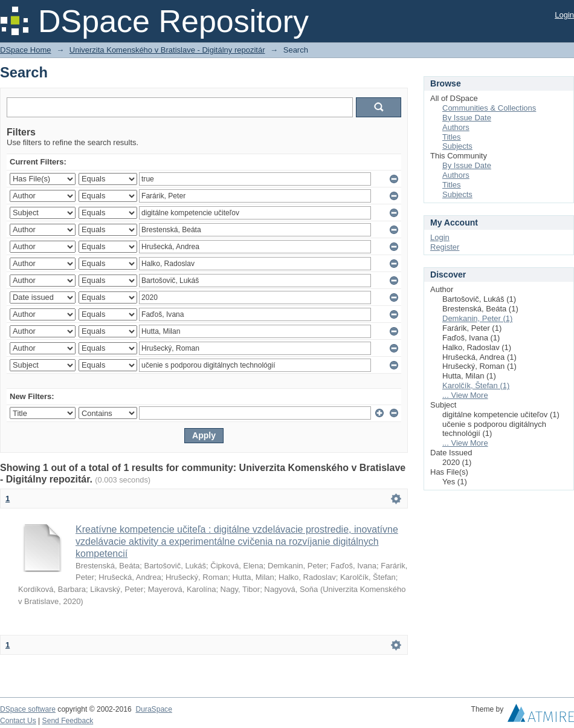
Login (564, 15)
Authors (456, 127)
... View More (465, 395)
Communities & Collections (489, 108)
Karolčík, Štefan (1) (476, 385)
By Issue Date (467, 118)
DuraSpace (153, 709)
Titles (452, 137)
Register (445, 247)
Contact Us (18, 721)
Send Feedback (68, 721)
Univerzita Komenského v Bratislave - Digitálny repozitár (167, 50)
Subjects (457, 146)
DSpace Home (26, 50)
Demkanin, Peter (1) (477, 318)
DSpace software (28, 709)
